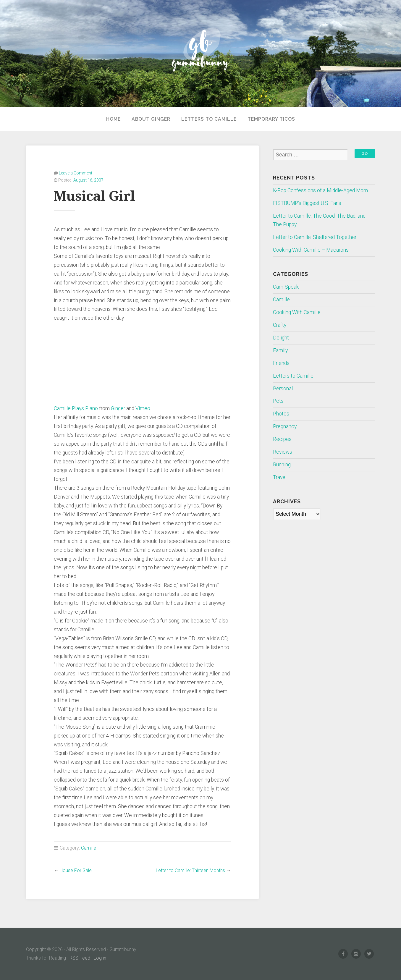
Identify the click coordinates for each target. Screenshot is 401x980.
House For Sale (76, 870)
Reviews (283, 452)
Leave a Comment (76, 173)
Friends (281, 363)
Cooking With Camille (297, 312)
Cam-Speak (286, 287)
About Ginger (151, 119)
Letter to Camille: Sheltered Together (315, 237)
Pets (278, 401)
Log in (100, 958)
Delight (281, 338)
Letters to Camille (209, 119)
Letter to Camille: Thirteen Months (190, 870)
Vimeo (143, 408)
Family (280, 350)
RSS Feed (80, 958)
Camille (89, 848)
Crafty (280, 325)
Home (113, 119)
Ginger (118, 408)
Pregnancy (285, 426)
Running (282, 465)
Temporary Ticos (271, 119)
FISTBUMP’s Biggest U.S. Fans (307, 203)
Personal (283, 389)
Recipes (282, 439)
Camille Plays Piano (76, 408)
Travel (280, 477)
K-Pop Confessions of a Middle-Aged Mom (320, 190)
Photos (281, 414)
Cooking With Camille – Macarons (311, 250)
